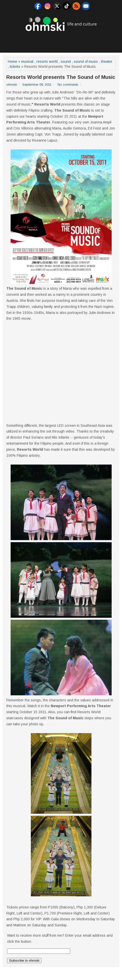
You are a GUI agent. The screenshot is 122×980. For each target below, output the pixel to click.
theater (107, 61)
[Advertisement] (62, 41)
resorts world (47, 61)
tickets (15, 67)
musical (27, 61)
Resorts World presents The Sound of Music (61, 77)
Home (13, 61)
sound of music (86, 61)
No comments (68, 85)
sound (66, 61)
